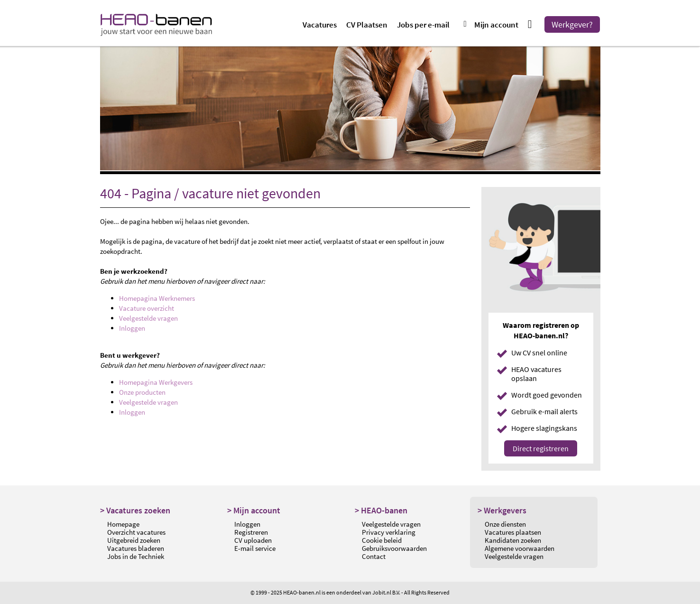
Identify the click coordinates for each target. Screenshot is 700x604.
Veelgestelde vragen (148, 318)
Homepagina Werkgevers (156, 382)
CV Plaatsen (367, 25)
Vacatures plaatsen (513, 532)
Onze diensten (505, 524)
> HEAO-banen (381, 510)
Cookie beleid (382, 540)
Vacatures (320, 25)
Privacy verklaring (389, 532)
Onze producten (142, 392)
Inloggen (132, 328)
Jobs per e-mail (423, 25)
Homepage (123, 524)
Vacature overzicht (147, 308)
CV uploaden (253, 540)
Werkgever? (572, 24)
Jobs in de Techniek (136, 556)
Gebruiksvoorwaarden (394, 548)
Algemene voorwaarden (520, 548)
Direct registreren (541, 448)
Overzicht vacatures (136, 532)
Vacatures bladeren (136, 548)
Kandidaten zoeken (513, 540)
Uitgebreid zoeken (134, 540)
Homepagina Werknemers (157, 298)
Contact (374, 556)
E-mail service (255, 548)
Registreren (251, 532)
